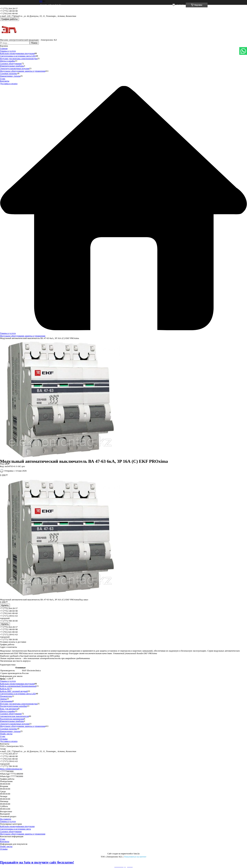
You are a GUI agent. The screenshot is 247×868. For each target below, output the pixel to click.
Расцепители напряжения (12, 719)
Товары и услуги (8, 51)
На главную (6, 819)
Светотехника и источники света (15, 829)
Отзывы (4, 739)
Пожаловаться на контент (135, 857)
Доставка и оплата (9, 83)
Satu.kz (137, 854)
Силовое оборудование (11, 63)
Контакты (5, 81)
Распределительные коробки (13, 706)
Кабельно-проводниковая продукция (17, 53)
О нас (3, 79)
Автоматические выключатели (14, 716)
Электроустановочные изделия (15, 68)
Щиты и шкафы (7, 61)
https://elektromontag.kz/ (11, 769)
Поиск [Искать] (34, 43)
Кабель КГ (5, 689)
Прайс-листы (6, 734)
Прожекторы (6, 696)
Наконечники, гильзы (10, 76)
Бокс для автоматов (9, 709)
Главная (4, 48)
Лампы (3, 699)
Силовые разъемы (8, 73)
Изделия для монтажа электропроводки (19, 58)
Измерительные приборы (12, 66)
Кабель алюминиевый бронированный (18, 686)
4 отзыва (180, 5)
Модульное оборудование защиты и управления (23, 71)
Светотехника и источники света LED (18, 56)
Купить (5, 605)
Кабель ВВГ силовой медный (14, 691)
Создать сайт (46, 5)
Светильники (6, 701)
